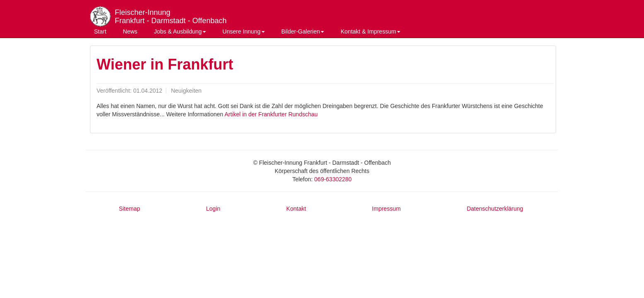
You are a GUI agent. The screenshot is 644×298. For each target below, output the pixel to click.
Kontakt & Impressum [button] (370, 31)
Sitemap (130, 209)
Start (100, 31)
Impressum (386, 209)
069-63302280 (333, 179)
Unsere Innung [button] (244, 31)
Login (213, 209)
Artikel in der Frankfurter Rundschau (271, 114)
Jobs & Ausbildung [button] (180, 31)
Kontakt (296, 209)
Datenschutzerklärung (495, 209)
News (130, 31)
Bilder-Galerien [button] (303, 31)
